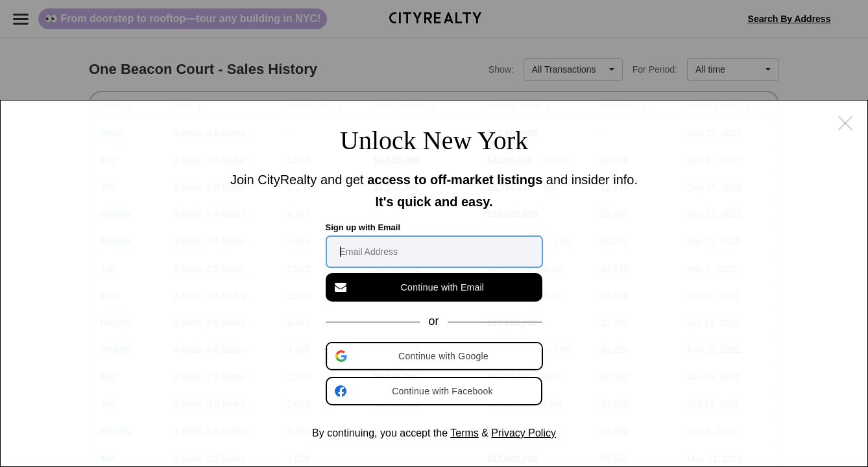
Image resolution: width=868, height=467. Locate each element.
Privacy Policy (524, 433)
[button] (435, 356)
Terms (464, 433)
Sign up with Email (363, 227)
